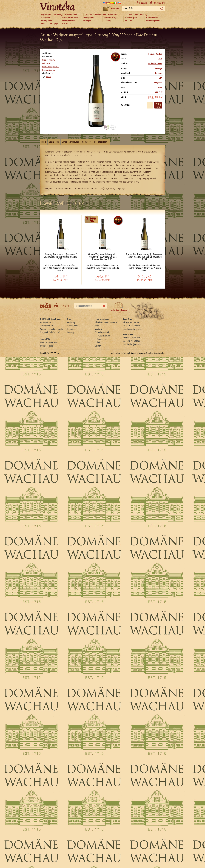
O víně (97, 342)
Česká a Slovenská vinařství (96, 15)
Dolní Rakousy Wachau (51, 67)
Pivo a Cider (67, 24)
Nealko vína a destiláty (138, 15)
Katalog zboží (73, 326)
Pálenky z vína (88, 18)
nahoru (114, 353)
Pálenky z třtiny (110, 18)
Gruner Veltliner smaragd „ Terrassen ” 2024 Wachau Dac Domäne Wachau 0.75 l (144, 257)
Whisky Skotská (47, 18)
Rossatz (159, 73)
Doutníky (107, 21)
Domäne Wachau (155, 54)
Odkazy (98, 346)
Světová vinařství (71, 15)
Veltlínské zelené (155, 64)
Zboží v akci (111, 9)
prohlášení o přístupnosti (128, 353)
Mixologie (87, 21)
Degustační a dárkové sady (52, 15)
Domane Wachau (49, 70)
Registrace (72, 329)
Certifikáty (71, 322)
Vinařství (98, 329)
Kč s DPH (159, 3)
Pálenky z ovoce (152, 18)
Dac (52, 73)
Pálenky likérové (68, 21)
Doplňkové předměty (154, 21)
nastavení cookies (158, 353)
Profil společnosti (102, 319)
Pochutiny (129, 21)
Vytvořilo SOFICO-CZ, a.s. (49, 353)
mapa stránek (145, 353)
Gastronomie (102, 339)
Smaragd (158, 68)
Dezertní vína (113, 15)
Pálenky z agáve (131, 18)
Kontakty (71, 332)
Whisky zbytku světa (70, 18)
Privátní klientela (103, 336)
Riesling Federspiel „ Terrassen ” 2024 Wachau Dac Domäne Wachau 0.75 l (61, 257)
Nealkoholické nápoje (49, 24)
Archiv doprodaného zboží (119, 308)
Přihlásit (143, 3)
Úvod (69, 319)
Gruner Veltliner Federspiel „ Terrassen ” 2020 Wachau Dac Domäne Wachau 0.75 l (102, 257)
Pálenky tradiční (47, 21)
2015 (160, 59)
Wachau (49, 77)
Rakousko (46, 63)
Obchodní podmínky (102, 332)
